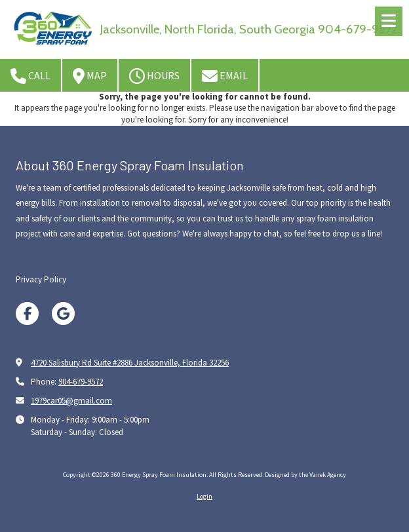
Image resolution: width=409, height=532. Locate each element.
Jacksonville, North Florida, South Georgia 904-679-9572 (249, 29)
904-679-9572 (81, 382)
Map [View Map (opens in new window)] (90, 76)
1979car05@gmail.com (71, 401)
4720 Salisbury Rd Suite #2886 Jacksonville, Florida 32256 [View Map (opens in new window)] (130, 363)
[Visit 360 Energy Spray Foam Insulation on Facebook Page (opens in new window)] (27, 313)
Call (30, 76)
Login (204, 496)
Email (225, 76)
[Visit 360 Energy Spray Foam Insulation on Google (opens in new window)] (63, 313)
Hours (154, 76)
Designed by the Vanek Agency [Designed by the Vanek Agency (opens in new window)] (305, 475)
